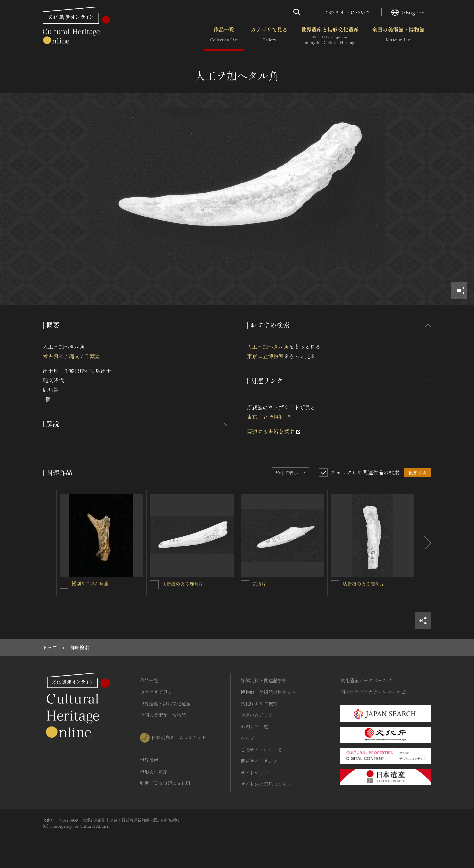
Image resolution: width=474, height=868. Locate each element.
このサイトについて (348, 12)
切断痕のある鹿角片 (183, 584)
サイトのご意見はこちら (266, 784)
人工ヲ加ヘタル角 (268, 346)
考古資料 (53, 356)
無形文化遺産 (154, 772)
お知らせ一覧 (254, 727)
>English (408, 12)
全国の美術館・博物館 (398, 36)
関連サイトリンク (259, 761)
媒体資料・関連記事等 (264, 680)
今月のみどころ (257, 715)
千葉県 (92, 356)
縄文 (74, 356)
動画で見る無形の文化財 (165, 783)
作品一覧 (224, 36)
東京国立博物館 (265, 356)
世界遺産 (149, 760)
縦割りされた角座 (90, 583)
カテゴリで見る (269, 36)
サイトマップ (254, 773)
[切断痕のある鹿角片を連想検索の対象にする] (154, 585)
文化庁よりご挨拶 (259, 703)
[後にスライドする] (425, 543)
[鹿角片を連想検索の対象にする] (245, 585)
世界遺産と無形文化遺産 (330, 36)
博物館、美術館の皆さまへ (268, 692)
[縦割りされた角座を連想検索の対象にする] (64, 584)
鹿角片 (259, 584)
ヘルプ (248, 738)
